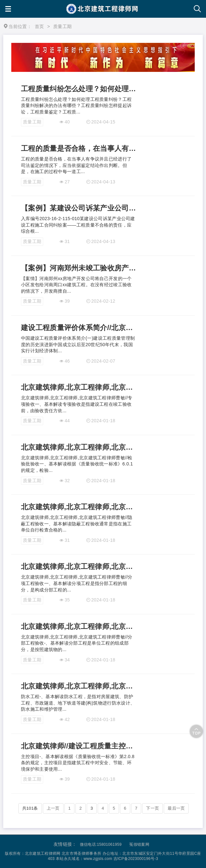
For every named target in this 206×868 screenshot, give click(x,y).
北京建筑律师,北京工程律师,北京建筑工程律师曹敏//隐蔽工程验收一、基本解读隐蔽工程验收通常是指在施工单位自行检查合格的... (77, 524)
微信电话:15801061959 (101, 844)
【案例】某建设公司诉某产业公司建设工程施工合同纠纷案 (78, 208)
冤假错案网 (139, 844)
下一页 (152, 808)
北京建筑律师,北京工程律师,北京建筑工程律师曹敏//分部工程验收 (78, 626)
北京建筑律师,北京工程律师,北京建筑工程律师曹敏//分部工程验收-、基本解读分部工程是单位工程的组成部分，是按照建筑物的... (77, 643)
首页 (39, 26)
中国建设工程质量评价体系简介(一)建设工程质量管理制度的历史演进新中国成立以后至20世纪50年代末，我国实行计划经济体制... (78, 344)
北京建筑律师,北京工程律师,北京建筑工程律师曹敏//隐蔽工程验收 (78, 507)
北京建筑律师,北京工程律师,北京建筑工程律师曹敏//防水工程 (78, 686)
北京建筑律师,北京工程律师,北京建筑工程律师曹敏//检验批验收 (78, 447)
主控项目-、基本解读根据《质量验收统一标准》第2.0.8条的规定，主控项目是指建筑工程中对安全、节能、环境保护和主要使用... (78, 763)
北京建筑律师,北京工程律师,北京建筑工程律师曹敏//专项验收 (78, 387)
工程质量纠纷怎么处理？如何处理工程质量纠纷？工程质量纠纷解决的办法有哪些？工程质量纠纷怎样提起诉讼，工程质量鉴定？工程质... (76, 106)
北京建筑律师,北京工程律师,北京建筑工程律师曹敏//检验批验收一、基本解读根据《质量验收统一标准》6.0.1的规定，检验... (77, 464)
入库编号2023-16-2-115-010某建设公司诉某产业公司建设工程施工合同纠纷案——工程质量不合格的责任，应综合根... (78, 225)
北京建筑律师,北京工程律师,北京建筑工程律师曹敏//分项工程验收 (78, 566)
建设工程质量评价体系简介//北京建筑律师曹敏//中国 (78, 328)
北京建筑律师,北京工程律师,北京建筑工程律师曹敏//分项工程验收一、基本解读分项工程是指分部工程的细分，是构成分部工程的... (77, 583)
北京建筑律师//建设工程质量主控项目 (78, 746)
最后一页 (176, 808)
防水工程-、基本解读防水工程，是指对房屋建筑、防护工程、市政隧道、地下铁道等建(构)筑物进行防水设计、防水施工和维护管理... (78, 703)
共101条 (30, 808)
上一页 (53, 808)
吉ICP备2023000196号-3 (136, 859)
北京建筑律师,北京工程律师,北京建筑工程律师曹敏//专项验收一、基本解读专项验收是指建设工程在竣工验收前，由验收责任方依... (77, 404)
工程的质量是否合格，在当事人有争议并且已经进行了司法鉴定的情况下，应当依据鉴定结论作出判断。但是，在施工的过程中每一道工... (76, 165)
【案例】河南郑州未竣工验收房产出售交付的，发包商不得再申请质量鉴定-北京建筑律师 (78, 268)
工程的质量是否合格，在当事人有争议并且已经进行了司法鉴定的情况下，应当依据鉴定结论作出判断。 (78, 148)
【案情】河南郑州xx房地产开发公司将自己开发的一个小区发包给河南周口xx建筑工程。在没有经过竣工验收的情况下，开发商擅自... (76, 285)
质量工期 (32, 122)
